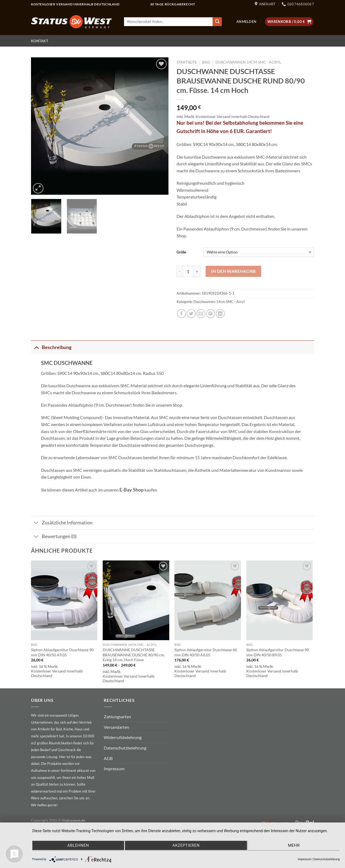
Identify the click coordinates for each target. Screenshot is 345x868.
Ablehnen (78, 845)
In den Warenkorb (233, 271)
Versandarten (116, 727)
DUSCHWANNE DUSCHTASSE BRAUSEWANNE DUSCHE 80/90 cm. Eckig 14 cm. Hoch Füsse (134, 655)
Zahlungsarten (117, 717)
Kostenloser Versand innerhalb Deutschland (233, 116)
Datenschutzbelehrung (125, 748)
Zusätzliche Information (62, 523)
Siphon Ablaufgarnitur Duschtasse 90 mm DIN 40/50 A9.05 (62, 652)
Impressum (114, 768)
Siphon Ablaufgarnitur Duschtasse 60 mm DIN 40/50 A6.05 (206, 652)
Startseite (187, 62)
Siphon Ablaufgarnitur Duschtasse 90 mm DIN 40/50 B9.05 (278, 652)
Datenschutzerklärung (327, 859)
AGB (108, 758)
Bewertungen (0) (54, 537)
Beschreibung (51, 347)
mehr (294, 845)
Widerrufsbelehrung (123, 737)
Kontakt (40, 41)
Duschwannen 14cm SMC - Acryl (248, 62)
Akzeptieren (186, 845)
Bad (206, 62)
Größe (181, 252)
